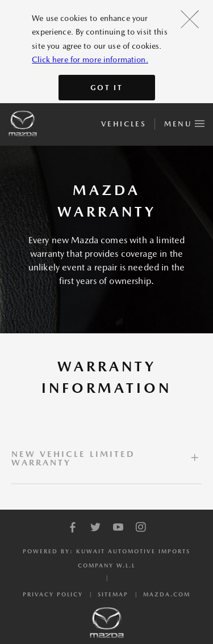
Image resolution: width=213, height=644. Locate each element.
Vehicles (124, 124)
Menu (184, 122)
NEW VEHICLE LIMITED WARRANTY (73, 458)
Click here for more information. (90, 60)
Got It (107, 88)
